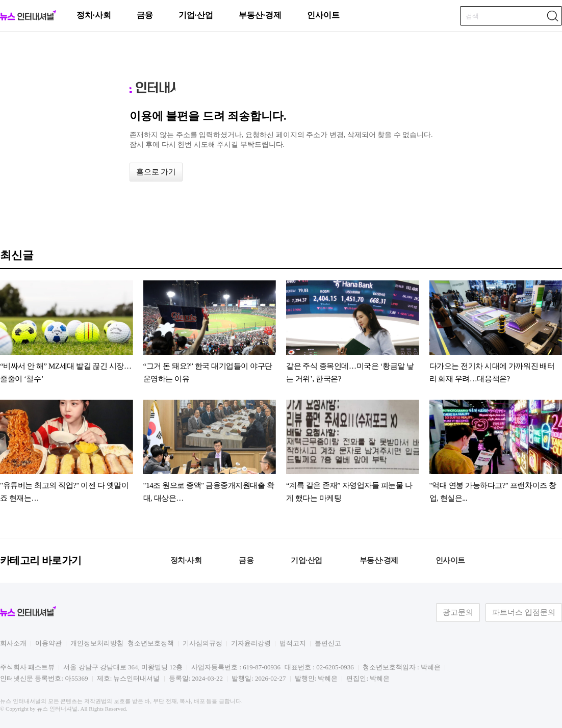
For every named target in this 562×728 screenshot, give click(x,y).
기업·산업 (196, 15)
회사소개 (13, 643)
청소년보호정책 (151, 643)
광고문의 (458, 612)
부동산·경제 (260, 15)
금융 (145, 15)
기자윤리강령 (251, 643)
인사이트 (323, 15)
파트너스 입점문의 (524, 612)
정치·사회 (94, 15)
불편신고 (328, 643)
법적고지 (293, 643)
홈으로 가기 (156, 172)
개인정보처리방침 (97, 643)
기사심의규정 (202, 643)
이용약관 (48, 643)
